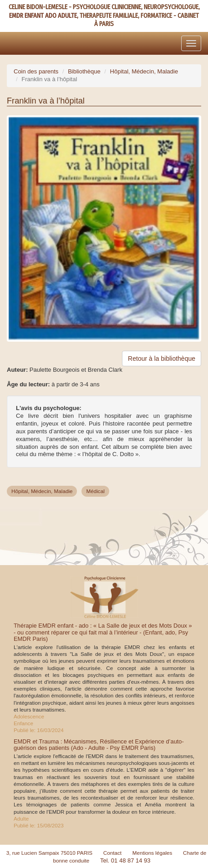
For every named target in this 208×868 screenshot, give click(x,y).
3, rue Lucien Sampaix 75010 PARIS (50, 853)
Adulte (21, 819)
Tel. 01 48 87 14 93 (125, 860)
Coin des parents (36, 71)
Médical (95, 491)
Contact (112, 853)
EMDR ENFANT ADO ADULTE (43, 16)
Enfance (23, 723)
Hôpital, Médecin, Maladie (144, 71)
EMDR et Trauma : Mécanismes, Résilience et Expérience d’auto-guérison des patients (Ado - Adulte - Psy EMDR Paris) (99, 745)
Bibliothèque (84, 71)
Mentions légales (152, 853)
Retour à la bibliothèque (162, 359)
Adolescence (29, 716)
